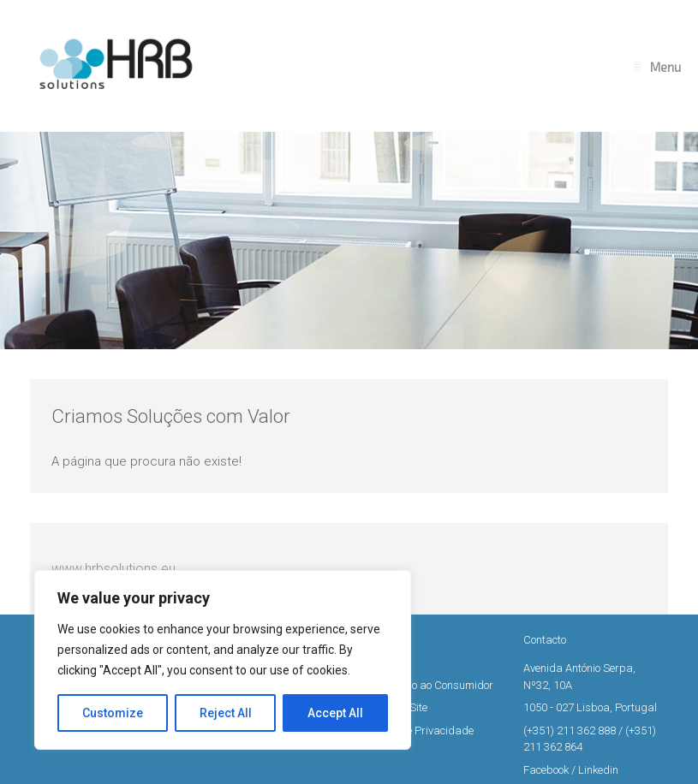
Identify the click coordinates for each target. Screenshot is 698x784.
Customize (113, 713)
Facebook (546, 770)
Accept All (335, 713)
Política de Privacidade (418, 731)
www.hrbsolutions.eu (113, 569)
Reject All (226, 713)
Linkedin (598, 770)
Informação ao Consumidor (428, 685)
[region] (223, 660)
